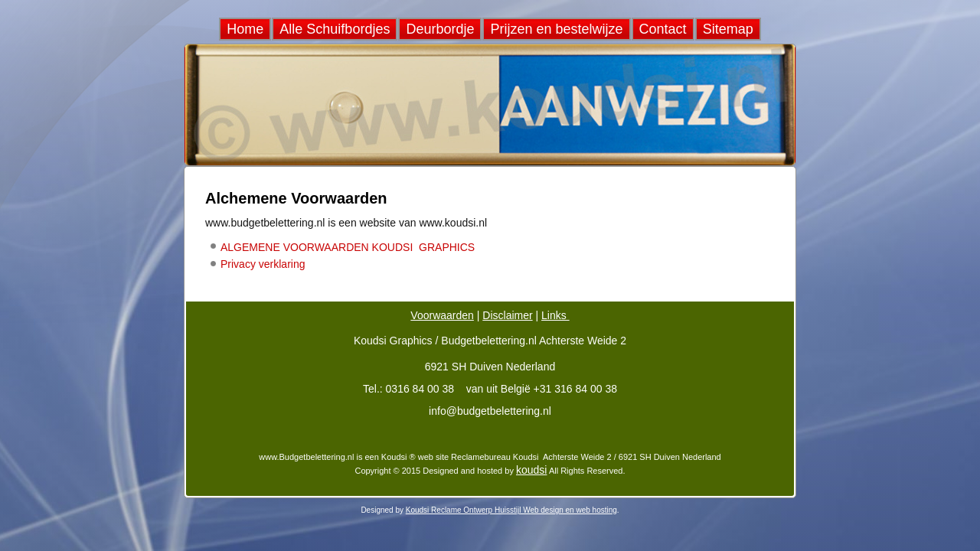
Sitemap (728, 29)
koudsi (531, 470)
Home (245, 29)
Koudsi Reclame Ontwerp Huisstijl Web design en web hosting (511, 510)
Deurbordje (440, 29)
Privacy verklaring (263, 264)
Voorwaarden (442, 315)
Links (555, 315)
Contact (663, 29)
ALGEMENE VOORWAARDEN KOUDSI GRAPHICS (348, 247)
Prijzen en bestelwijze (556, 29)
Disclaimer (507, 315)
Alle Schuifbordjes (335, 29)
